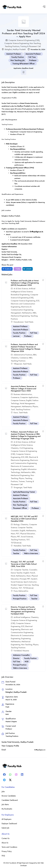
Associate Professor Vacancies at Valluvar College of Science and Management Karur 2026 (24, 389)
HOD (27, 662)
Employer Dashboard (9, 824)
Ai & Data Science (21, 289)
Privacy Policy (7, 851)
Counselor (15, 531)
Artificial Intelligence (22, 617)
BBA (35, 355)
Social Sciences (27, 537)
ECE (38, 301)
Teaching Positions (12, 46)
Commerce (24, 358)
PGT (18, 534)
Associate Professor (33, 54)
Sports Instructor (30, 582)
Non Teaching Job (18, 60)
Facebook (7, 269)
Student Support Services (21, 585)
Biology (17, 525)
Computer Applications (29, 397)
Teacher (16, 553)
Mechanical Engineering (20, 316)
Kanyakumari (19, 322)
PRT (19, 537)
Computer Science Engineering (17, 43)
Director (16, 658)
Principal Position (20, 599)
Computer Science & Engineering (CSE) (24, 40)
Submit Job (5, 828)
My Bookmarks (7, 809)
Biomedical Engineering (20, 295)
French (32, 573)
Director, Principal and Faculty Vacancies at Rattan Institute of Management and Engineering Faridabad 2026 (23, 610)
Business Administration (23, 394)
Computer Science (18, 400)
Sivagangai (18, 487)
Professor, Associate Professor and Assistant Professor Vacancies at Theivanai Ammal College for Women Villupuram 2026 (26, 348)
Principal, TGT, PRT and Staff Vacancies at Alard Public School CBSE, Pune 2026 (24, 564)
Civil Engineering (26, 448)
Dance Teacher (17, 573)
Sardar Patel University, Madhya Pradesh (18, 742)
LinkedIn (28, 269)
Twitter (18, 269)
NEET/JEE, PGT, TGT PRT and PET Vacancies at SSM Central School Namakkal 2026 (24, 519)
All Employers (7, 819)
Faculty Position (18, 57)
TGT (28, 540)
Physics (35, 406)
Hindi (13, 576)
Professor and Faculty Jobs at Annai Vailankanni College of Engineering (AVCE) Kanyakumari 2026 (25, 283)
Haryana (26, 651)
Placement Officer (20, 508)
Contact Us (6, 838)
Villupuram (18, 364)
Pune (16, 591)
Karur (16, 413)
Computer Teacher (25, 528)
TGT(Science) (16, 543)
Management (16, 313)
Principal (23, 579)
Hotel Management (27, 403)
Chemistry (15, 358)
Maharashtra (23, 591)
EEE (27, 457)
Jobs (3, 792)
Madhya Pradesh (19, 49)
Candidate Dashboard (10, 800)
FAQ (3, 856)
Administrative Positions (23, 355)
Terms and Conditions (9, 847)
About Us (5, 843)
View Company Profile (10, 746)
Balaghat (8, 49)
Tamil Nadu (29, 322)
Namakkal (17, 546)
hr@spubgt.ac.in (36, 232)
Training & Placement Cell (30, 46)
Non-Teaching (35, 43)
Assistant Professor (14, 54)
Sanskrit (34, 579)
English (29, 400)
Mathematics (27, 313)
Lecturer (16, 336)
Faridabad (18, 651)
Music (13, 534)
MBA (34, 313)
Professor (33, 60)
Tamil (13, 410)
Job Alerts (5, 804)
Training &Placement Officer (24, 64)
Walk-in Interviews (31, 553)
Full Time (32, 57)
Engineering (26, 639)
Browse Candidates (9, 796)
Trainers (22, 481)
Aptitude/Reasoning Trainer (24, 492)
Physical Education (28, 534)
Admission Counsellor (21, 655)
